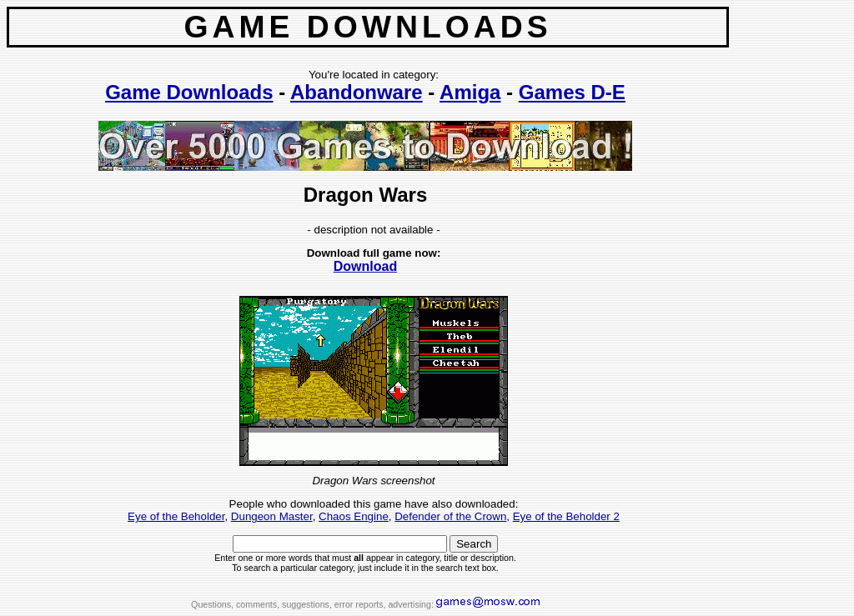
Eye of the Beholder (176, 516)
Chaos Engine (354, 516)
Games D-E (572, 92)
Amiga (470, 92)
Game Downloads (189, 92)
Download (365, 266)
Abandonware (357, 92)
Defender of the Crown (450, 516)
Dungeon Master (272, 516)
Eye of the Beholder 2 (566, 516)
